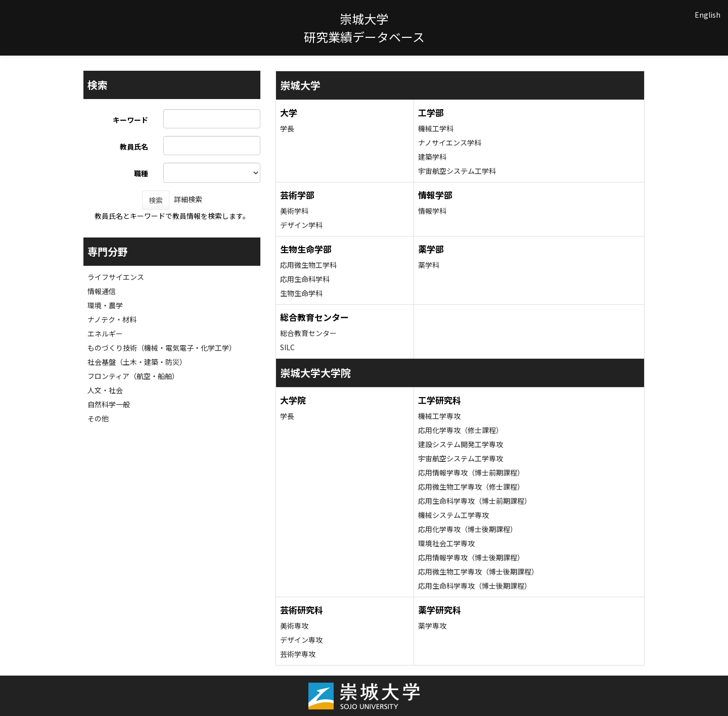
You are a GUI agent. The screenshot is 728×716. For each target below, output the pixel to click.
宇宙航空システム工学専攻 (461, 458)
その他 (98, 418)
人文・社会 (105, 390)
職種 (141, 173)
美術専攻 (294, 626)
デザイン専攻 (301, 640)
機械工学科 (436, 128)
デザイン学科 (301, 225)
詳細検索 (188, 199)
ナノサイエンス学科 (450, 142)
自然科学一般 (109, 404)
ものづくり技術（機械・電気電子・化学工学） (162, 348)
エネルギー (105, 333)
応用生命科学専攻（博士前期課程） (475, 501)
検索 (156, 200)
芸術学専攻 (298, 654)
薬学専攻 (432, 626)
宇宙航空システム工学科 (457, 171)
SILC (287, 347)
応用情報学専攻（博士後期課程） (471, 557)
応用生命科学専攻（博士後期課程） (475, 586)
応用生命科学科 (305, 279)
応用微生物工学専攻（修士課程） (471, 487)
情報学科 (432, 211)
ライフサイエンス (116, 277)
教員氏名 (134, 147)
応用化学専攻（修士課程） (461, 430)
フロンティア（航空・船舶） (133, 376)
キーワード (130, 120)
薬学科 (429, 265)
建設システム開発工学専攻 (461, 444)
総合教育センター (308, 333)
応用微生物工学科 (308, 265)
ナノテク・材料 (112, 319)
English (708, 15)
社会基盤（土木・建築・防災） (137, 362)
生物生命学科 (301, 293)
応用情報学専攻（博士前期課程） (471, 472)
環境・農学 (105, 305)
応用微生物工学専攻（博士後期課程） (478, 571)
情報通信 (102, 291)
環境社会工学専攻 (446, 543)
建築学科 (432, 157)
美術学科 (294, 211)
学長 (287, 128)
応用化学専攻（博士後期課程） (468, 529)
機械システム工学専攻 (453, 515)
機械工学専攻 (439, 416)
